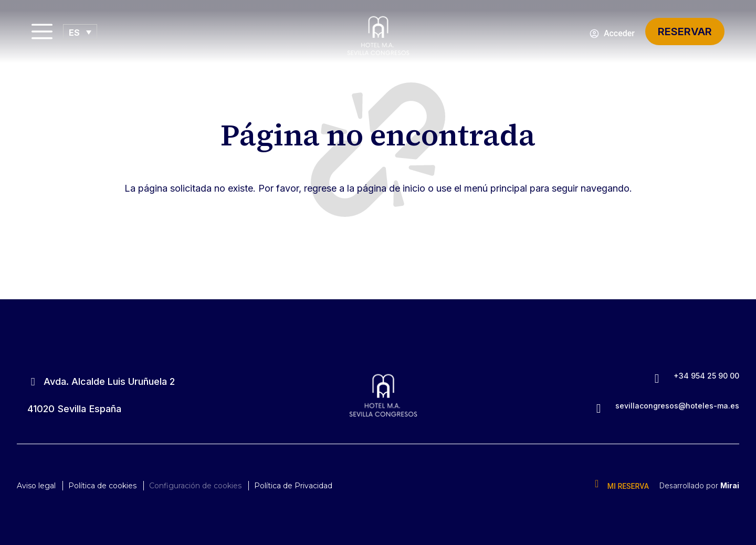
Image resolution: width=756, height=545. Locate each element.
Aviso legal (36, 486)
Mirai (730, 485)
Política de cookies (102, 486)
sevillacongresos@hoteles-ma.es (677, 406)
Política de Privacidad (293, 486)
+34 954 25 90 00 (706, 376)
